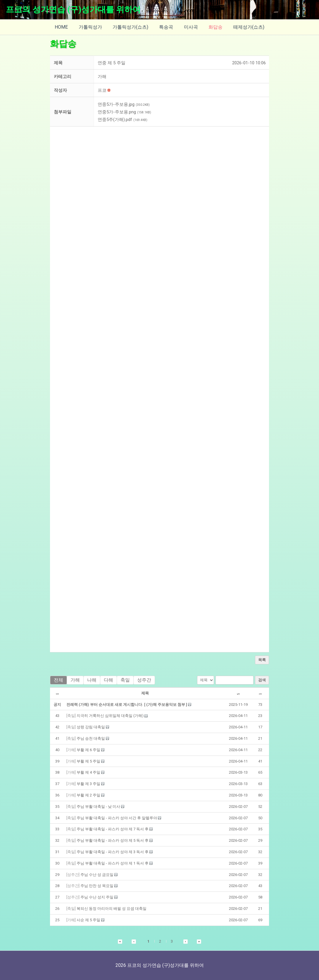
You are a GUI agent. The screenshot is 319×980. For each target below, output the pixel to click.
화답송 (213, 27)
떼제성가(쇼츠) (245, 27)
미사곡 (189, 27)
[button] (102, 90)
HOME (65, 27)
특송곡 (166, 27)
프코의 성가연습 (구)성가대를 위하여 (73, 9)
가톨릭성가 (93, 27)
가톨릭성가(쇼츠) (132, 27)
